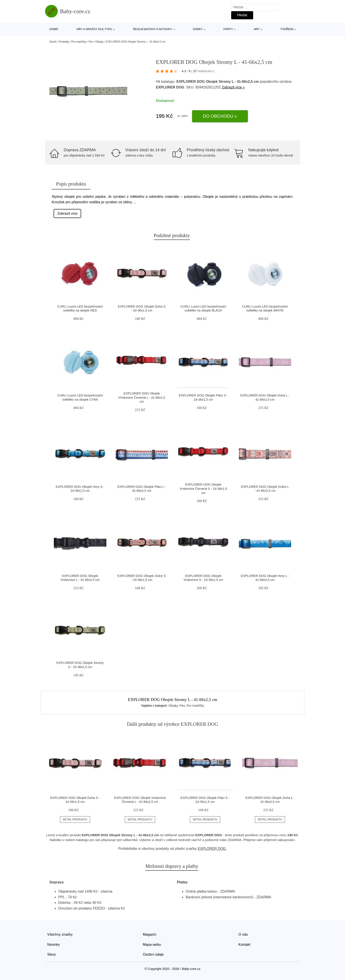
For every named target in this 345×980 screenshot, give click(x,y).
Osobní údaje (153, 954)
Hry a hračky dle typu (94, 29)
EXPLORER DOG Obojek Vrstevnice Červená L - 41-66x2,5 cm (142, 397)
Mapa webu (152, 945)
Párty (228, 29)
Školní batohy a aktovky (153, 29)
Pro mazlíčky (79, 42)
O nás (243, 934)
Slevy (52, 954)
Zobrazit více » (233, 87)
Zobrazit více (67, 213)
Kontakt (244, 945)
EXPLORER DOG (212, 849)
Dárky (198, 29)
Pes (91, 42)
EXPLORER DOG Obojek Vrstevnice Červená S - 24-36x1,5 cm (203, 489)
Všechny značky (60, 934)
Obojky (99, 42)
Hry (257, 29)
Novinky (54, 945)
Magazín (150, 934)
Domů (54, 29)
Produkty (64, 42)
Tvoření (287, 29)
